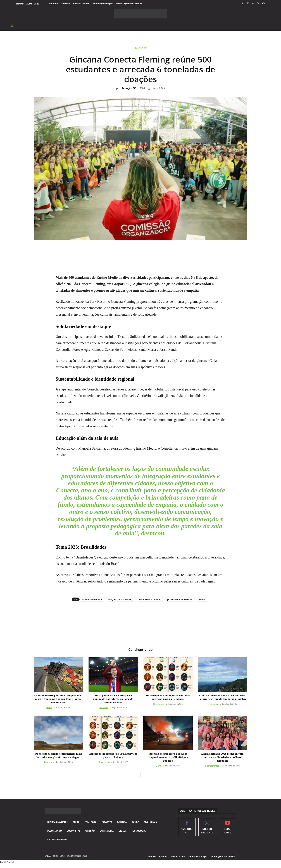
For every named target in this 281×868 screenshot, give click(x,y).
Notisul (202, 599)
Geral (49, 708)
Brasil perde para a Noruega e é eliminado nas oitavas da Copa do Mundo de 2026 (113, 699)
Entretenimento (213, 766)
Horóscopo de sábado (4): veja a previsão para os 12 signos (113, 756)
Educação (141, 48)
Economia (214, 704)
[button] (13, 26)
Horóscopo (159, 704)
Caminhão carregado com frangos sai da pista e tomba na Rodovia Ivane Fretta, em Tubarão (58, 699)
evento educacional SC (150, 599)
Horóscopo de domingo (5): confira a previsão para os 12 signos (168, 698)
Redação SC (129, 88)
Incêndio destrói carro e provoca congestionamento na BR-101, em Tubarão (168, 757)
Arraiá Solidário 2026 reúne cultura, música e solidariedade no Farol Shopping (223, 757)
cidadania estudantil (92, 599)
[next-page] (143, 775)
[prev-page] (137, 775)
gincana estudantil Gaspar (180, 599)
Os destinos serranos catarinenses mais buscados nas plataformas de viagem (58, 756)
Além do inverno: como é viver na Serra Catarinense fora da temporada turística (223, 698)
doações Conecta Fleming (121, 599)
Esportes (104, 708)
